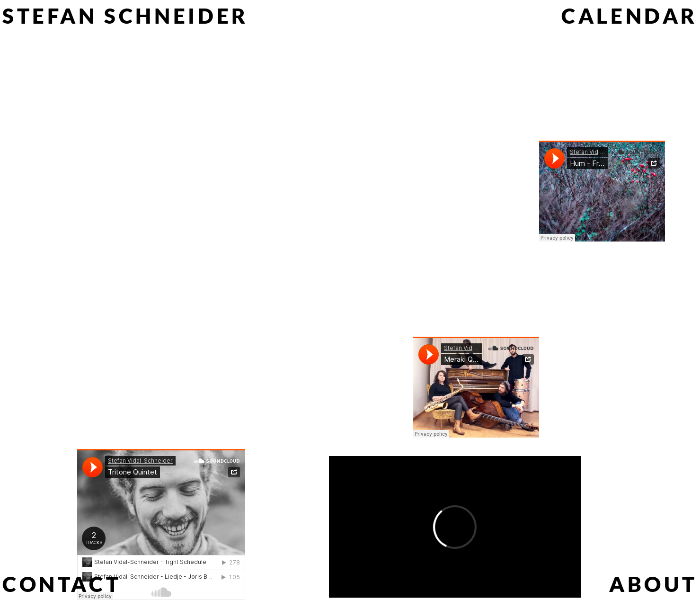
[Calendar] (629, 16)
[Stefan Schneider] (125, 16)
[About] (653, 584)
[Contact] (62, 584)
